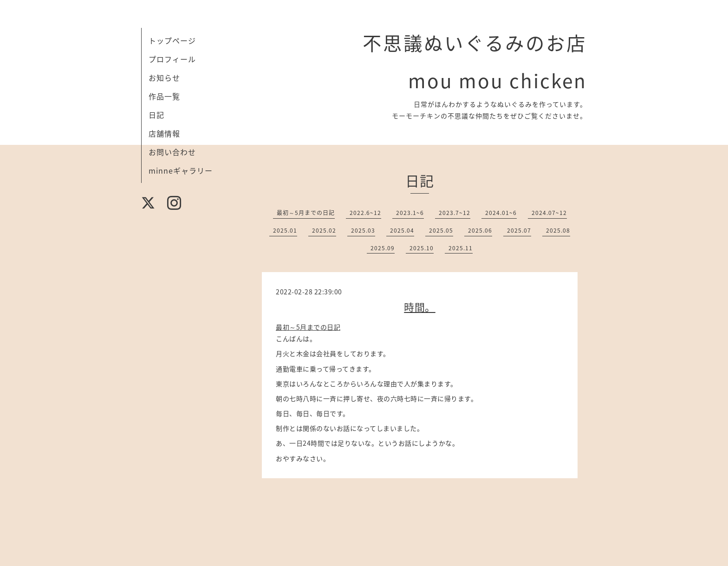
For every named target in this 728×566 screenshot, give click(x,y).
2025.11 (461, 248)
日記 (156, 115)
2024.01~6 (501, 213)
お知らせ (164, 78)
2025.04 (402, 230)
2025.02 (324, 230)
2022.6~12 (365, 213)
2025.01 (285, 230)
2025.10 (422, 248)
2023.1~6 (410, 213)
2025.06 (480, 230)
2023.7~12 (455, 213)
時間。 (420, 307)
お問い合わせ (172, 152)
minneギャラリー (181, 170)
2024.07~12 (549, 213)
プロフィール (172, 59)
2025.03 (363, 230)
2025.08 (558, 230)
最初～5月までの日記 (306, 213)
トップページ (172, 40)
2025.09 (383, 248)
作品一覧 (164, 96)
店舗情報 (164, 133)
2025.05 (441, 230)
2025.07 (519, 230)
